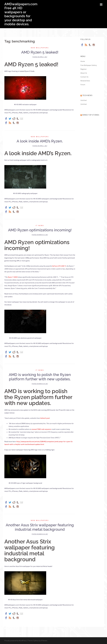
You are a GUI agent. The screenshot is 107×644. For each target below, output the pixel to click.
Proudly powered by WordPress (15, 641)
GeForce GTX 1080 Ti (59, 266)
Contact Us (84, 77)
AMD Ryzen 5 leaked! (40, 52)
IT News (40, 226)
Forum (83, 85)
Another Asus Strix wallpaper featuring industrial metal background (40, 527)
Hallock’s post (45, 418)
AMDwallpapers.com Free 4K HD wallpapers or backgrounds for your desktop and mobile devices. (21, 14)
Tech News (87, 95)
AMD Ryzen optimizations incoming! (40, 230)
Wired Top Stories (91, 115)
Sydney (36, 641)
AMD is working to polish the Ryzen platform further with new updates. (40, 377)
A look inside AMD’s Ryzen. (40, 141)
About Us (84, 73)
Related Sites (85, 81)
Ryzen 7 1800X (13, 277)
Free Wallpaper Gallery (89, 65)
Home (83, 61)
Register (84, 69)
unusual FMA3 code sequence (41, 429)
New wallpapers (40, 48)
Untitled (83, 100)
